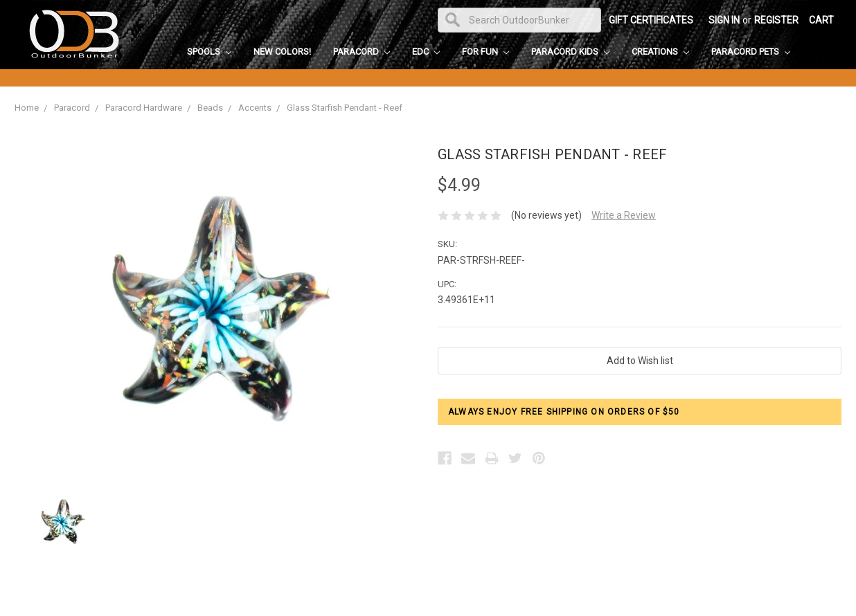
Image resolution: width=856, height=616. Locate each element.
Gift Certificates (651, 20)
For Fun (485, 52)
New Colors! (282, 52)
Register (776, 20)
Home (27, 108)
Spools (209, 52)
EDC (426, 52)
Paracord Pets (751, 52)
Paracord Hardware (144, 108)
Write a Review (624, 215)
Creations (660, 52)
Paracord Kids (570, 52)
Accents (255, 108)
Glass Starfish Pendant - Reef (345, 108)
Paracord (362, 52)
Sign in (724, 20)
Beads (210, 108)
